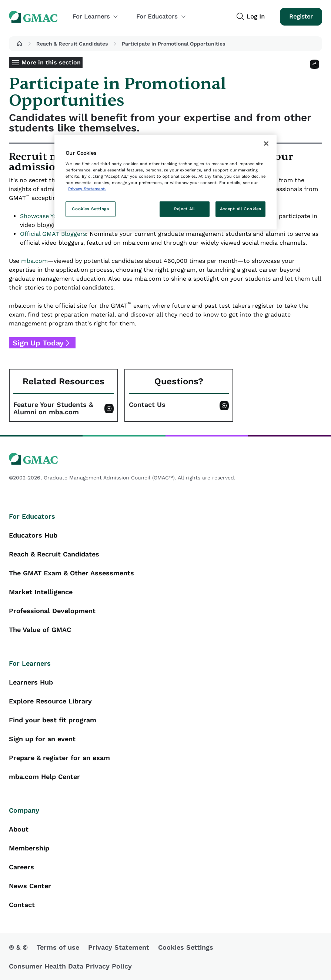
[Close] (266, 144)
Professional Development (52, 611)
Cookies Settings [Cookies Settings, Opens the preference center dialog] (90, 209)
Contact (22, 905)
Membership (29, 848)
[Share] (315, 64)
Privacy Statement (119, 947)
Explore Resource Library (50, 701)
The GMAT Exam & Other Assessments (71, 573)
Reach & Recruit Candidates (72, 44)
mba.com (34, 261)
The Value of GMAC (40, 630)
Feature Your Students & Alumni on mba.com (53, 408)
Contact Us (147, 405)
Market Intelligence (41, 592)
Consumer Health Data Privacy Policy (70, 966)
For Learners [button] (96, 16)
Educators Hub (33, 535)
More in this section (51, 62)
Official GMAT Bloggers (53, 234)
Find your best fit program (53, 720)
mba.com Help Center (44, 777)
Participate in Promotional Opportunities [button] (173, 44)
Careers (21, 867)
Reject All (184, 209)
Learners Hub (31, 682)
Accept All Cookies (240, 209)
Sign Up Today (38, 343)
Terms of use (58, 947)
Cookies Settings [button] (186, 947)
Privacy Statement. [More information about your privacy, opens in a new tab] (87, 189)
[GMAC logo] (165, 459)
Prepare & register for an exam (59, 758)
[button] (19, 44)
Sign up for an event (42, 739)
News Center (30, 886)
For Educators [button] (161, 16)
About (19, 829)
